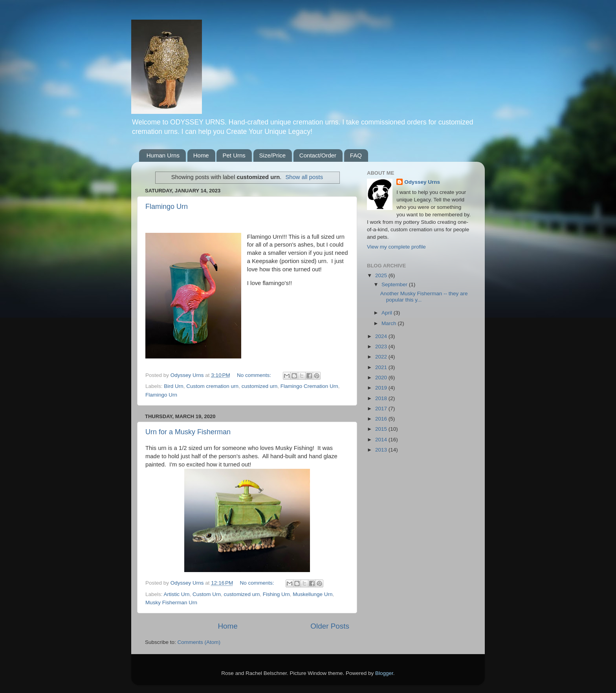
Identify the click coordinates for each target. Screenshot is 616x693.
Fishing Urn (276, 594)
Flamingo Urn (167, 207)
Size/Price (273, 155)
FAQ (356, 155)
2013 (382, 450)
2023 (382, 346)
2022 (382, 357)
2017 (382, 409)
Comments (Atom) (199, 642)
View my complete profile (396, 247)
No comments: (255, 375)
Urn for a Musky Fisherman (188, 432)
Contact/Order (318, 155)
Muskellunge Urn (313, 594)
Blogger (384, 673)
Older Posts (330, 626)
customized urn (260, 386)
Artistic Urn (177, 594)
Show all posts (304, 177)
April (388, 313)
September (395, 284)
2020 (382, 378)
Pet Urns (234, 155)
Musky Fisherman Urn (171, 602)
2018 (382, 398)
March (390, 323)
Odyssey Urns (422, 182)
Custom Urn (207, 594)
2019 (382, 388)
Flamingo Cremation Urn (309, 386)
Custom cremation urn (212, 386)
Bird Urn (174, 386)
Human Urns (163, 155)
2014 (382, 440)
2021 (382, 367)
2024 (382, 336)
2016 (382, 419)
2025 (382, 275)
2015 (382, 429)
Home (201, 155)
